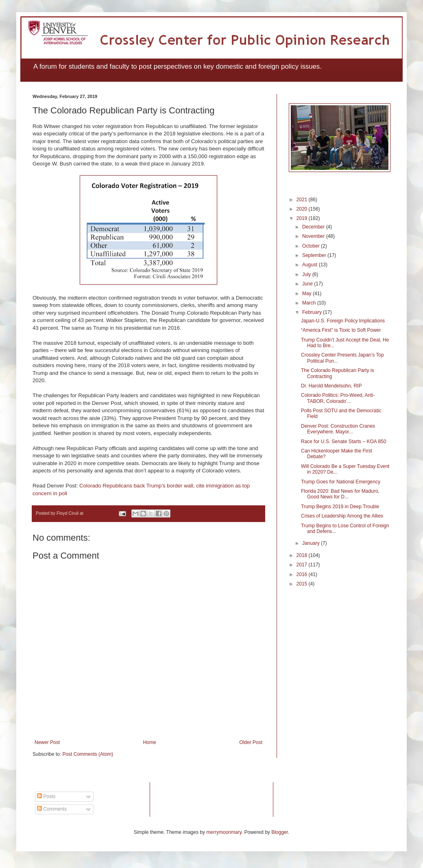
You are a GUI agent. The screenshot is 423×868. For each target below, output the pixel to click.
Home (150, 742)
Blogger (280, 832)
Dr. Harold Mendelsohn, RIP (331, 386)
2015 (303, 584)
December (314, 227)
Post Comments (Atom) (88, 754)
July (307, 274)
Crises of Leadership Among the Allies (342, 516)
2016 (303, 574)
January (312, 543)
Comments (52, 809)
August (311, 265)
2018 (303, 555)
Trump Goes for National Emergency (341, 482)
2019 (303, 218)
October (312, 246)
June (308, 284)
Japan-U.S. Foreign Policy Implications (343, 321)
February (313, 312)
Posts (46, 796)
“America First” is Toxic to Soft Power (341, 330)
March (310, 303)
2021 (303, 200)
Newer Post (47, 742)
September (315, 255)
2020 (303, 209)
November (314, 236)
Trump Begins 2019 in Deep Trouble (340, 507)
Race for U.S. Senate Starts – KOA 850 (343, 442)
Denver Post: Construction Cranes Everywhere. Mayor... (338, 429)
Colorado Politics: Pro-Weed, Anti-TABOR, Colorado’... (338, 398)
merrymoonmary (224, 832)
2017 (303, 565)
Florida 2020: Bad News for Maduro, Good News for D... (340, 494)
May (307, 294)
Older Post (251, 742)
